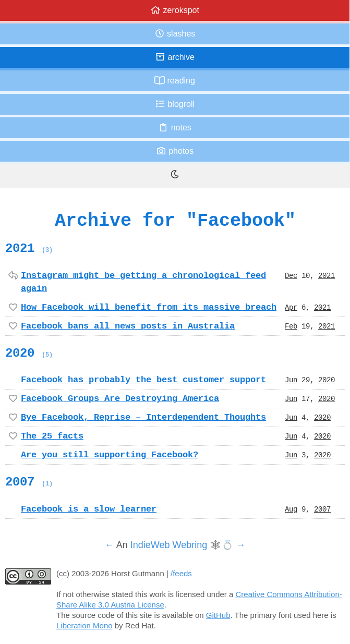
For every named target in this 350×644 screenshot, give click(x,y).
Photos (175, 151)
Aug (291, 509)
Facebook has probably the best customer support (143, 380)
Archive (175, 57)
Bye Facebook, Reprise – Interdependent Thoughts (143, 417)
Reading (175, 81)
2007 (29, 482)
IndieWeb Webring (169, 545)
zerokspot (175, 10)
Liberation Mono (85, 625)
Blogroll (175, 104)
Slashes (175, 34)
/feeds (181, 573)
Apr (291, 307)
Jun (291, 380)
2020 (29, 353)
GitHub (218, 615)
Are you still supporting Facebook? (110, 455)
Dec (291, 275)
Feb (291, 326)
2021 (29, 248)
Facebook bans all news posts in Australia (128, 326)
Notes (175, 127)
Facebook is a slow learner (89, 509)
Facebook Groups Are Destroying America (120, 398)
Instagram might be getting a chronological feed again (143, 282)
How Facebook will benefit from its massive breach (149, 307)
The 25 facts (52, 436)
